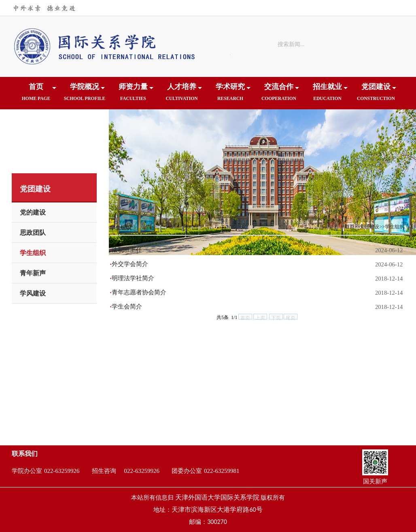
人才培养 (182, 95)
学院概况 (85, 95)
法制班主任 (127, 250)
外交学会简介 (130, 264)
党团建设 (376, 95)
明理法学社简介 (133, 278)
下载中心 (85, 127)
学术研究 (230, 95)
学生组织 (33, 253)
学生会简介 (127, 306)
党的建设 (33, 212)
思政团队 (33, 233)
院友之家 (36, 127)
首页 (36, 95)
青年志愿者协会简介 (139, 292)
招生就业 (327, 95)
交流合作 (279, 95)
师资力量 (133, 95)
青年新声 (33, 273)
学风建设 (33, 293)
